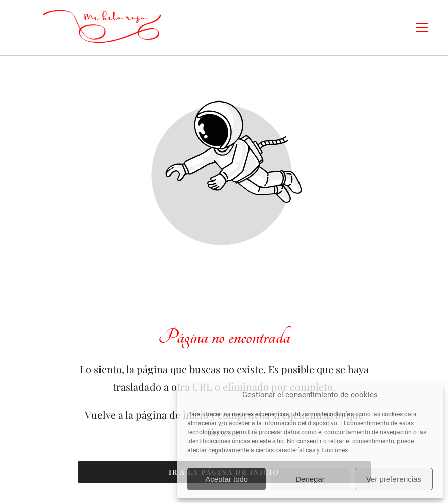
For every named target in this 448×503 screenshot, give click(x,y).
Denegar (310, 479)
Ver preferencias (394, 479)
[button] (429, 28)
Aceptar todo (227, 479)
